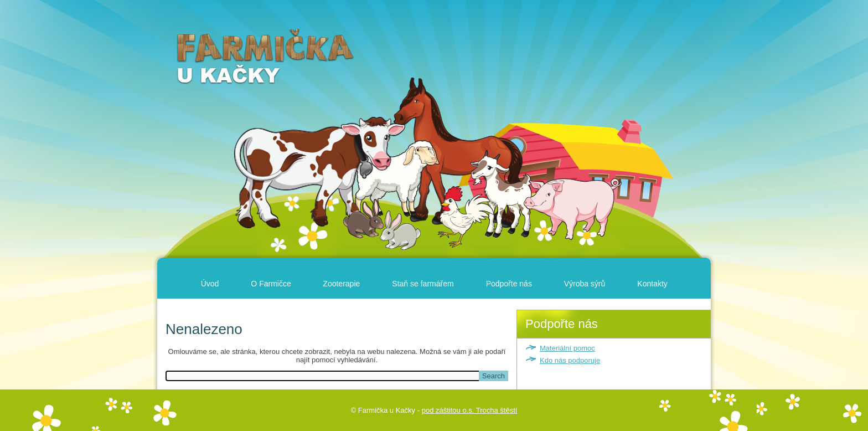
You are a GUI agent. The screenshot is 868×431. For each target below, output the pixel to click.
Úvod (210, 284)
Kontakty (652, 284)
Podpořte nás (509, 284)
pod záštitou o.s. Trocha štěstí (470, 410)
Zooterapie (341, 284)
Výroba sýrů (585, 284)
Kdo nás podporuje (570, 360)
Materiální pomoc (567, 348)
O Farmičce (271, 284)
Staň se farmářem (423, 284)
